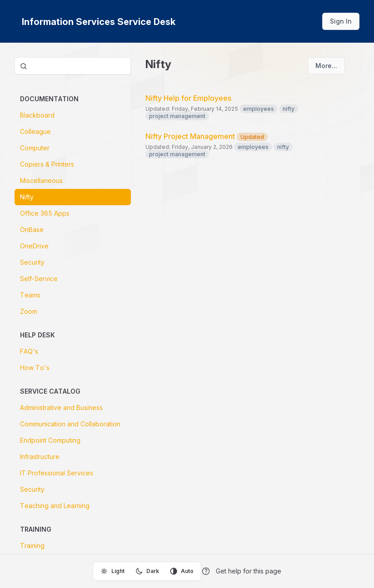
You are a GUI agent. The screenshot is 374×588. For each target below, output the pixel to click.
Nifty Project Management (207, 136)
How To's (35, 368)
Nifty (27, 197)
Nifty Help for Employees (188, 98)
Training (32, 546)
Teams (30, 295)
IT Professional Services (57, 473)
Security (32, 262)
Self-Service (39, 279)
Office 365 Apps (45, 213)
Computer (35, 148)
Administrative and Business (61, 408)
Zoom (29, 311)
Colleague (35, 131)
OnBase (32, 230)
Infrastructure (40, 457)
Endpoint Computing (50, 440)
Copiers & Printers (47, 164)
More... (326, 66)
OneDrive (34, 246)
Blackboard (37, 115)
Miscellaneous (41, 180)
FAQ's (29, 351)
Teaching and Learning (55, 506)
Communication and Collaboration (70, 424)
